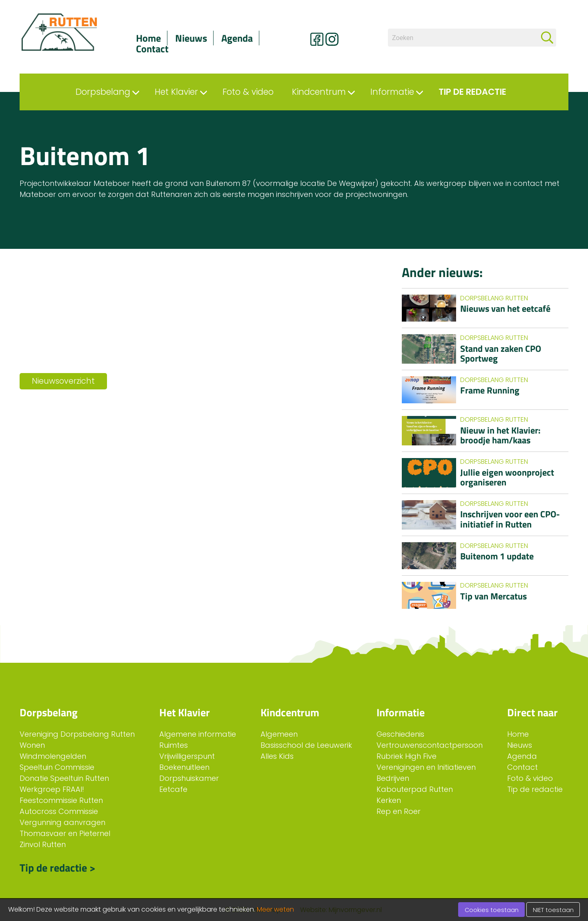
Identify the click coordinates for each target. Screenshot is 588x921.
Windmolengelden (53, 756)
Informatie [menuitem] (392, 92)
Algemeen (279, 734)
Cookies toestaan (492, 910)
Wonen (32, 745)
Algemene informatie (198, 734)
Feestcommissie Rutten (61, 800)
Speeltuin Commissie (57, 767)
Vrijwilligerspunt (187, 756)
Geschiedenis (400, 734)
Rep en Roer (399, 811)
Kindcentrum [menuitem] (319, 92)
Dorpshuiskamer (189, 778)
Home (148, 38)
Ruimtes (174, 745)
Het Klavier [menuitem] (176, 92)
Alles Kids (277, 756)
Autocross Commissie (59, 811)
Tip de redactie (535, 789)
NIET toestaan (553, 910)
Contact (152, 49)
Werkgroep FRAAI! (52, 789)
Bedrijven (393, 778)
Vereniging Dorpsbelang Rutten (77, 734)
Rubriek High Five (406, 756)
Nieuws (191, 38)
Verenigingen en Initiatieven (426, 767)
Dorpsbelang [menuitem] (103, 92)
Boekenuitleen (184, 767)
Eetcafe (173, 789)
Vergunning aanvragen (62, 822)
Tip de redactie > (58, 867)
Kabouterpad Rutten (415, 789)
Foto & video (530, 778)
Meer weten (275, 909)
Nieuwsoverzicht (63, 381)
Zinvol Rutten (43, 844)
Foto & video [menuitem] (248, 92)
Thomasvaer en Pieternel (65, 833)
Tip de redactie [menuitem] (472, 92)
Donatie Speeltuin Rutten (64, 778)
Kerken (389, 800)
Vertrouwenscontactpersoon (430, 745)
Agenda (237, 38)
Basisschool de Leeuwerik (306, 745)
